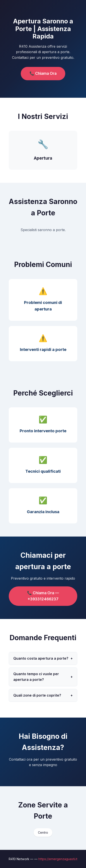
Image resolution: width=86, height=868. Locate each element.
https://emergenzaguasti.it (58, 859)
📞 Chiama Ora (43, 73)
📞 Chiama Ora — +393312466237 (43, 596)
